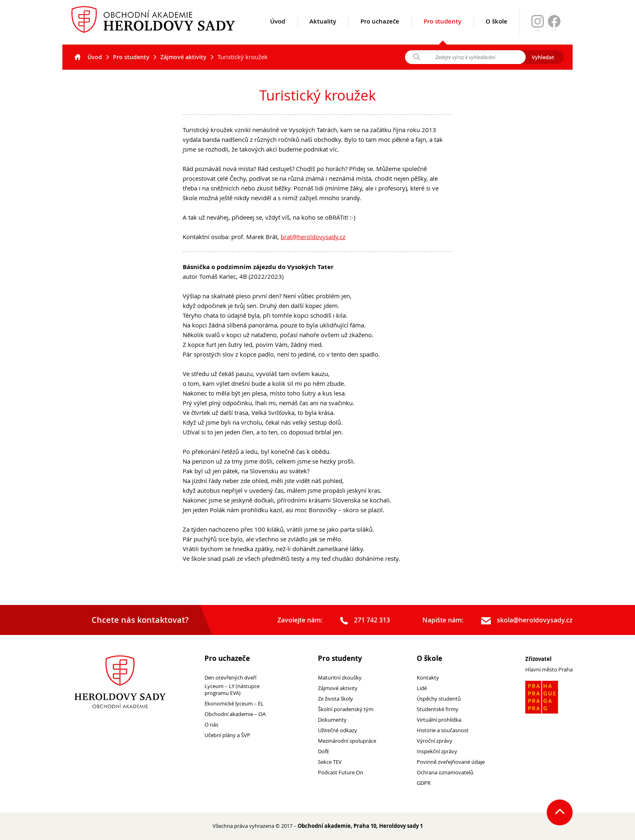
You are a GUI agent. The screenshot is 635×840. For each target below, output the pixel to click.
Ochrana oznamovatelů (445, 773)
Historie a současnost (443, 730)
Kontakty (428, 678)
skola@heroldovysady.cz (527, 620)
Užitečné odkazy (338, 730)
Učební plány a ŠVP (227, 735)
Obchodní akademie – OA (235, 714)
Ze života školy (336, 699)
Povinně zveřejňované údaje (451, 762)
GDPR (424, 783)
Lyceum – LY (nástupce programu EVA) (232, 690)
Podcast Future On (341, 773)
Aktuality (323, 31)
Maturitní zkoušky (340, 678)
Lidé (422, 688)
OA (554, 30)
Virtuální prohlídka (439, 720)
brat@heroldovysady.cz (313, 237)
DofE (324, 751)
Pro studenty (442, 31)
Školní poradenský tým (346, 709)
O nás (211, 725)
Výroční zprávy (435, 741)
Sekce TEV (330, 762)
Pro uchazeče (380, 31)
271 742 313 (365, 620)
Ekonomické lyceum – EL (234, 704)
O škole (496, 31)
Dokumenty (332, 720)
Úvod (278, 31)
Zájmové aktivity (183, 57)
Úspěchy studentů (439, 699)
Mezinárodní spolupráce (347, 741)
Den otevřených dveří (230, 678)
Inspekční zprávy (437, 751)
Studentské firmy (438, 709)
